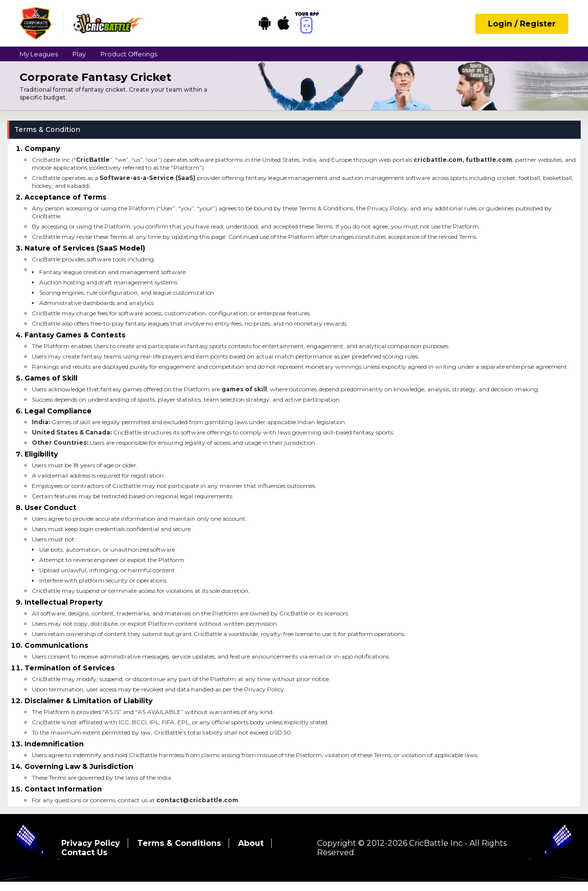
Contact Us (84, 853)
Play (79, 54)
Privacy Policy (91, 843)
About (251, 843)
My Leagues (39, 54)
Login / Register (522, 24)
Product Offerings (129, 54)
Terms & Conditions (179, 843)
